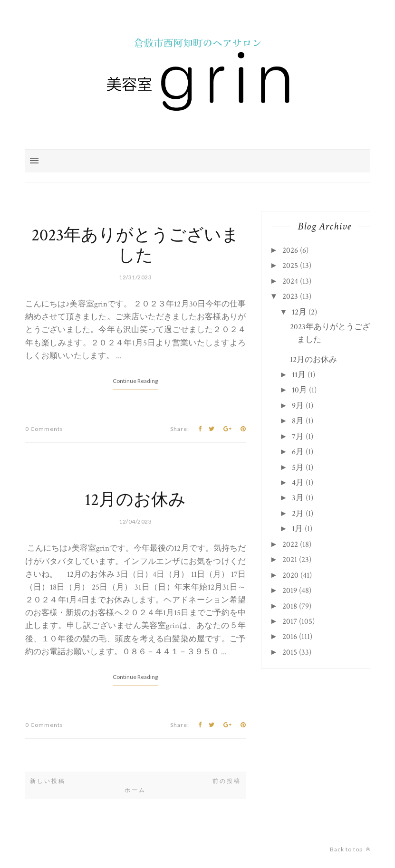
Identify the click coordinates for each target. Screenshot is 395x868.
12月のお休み (135, 500)
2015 (290, 652)
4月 (298, 483)
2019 (290, 591)
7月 (298, 437)
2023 (290, 296)
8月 (298, 421)
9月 (298, 406)
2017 (290, 621)
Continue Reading (135, 381)
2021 (290, 560)
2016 (290, 637)
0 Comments (44, 429)
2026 (290, 250)
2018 (290, 606)
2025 (290, 266)
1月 (297, 529)
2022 (290, 544)
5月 (298, 467)
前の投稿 (227, 781)
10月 (299, 390)
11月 (299, 375)
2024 (290, 281)
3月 (298, 498)
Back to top (350, 849)
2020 (290, 575)
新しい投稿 (48, 781)
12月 (299, 312)
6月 (298, 452)
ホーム (135, 790)
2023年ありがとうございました (135, 246)
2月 (298, 514)
